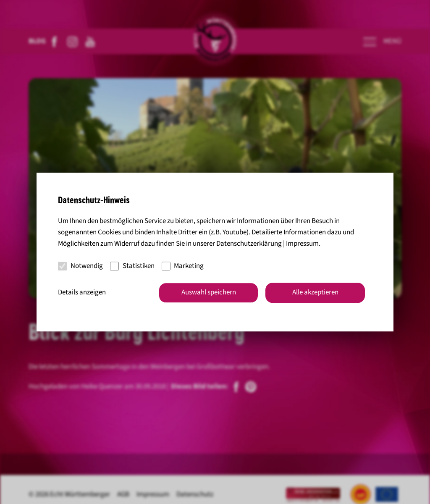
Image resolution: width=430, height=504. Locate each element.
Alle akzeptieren (315, 292)
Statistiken (132, 266)
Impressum (302, 244)
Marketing (183, 266)
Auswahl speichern (209, 292)
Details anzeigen (82, 292)
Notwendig (80, 266)
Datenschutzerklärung (249, 244)
